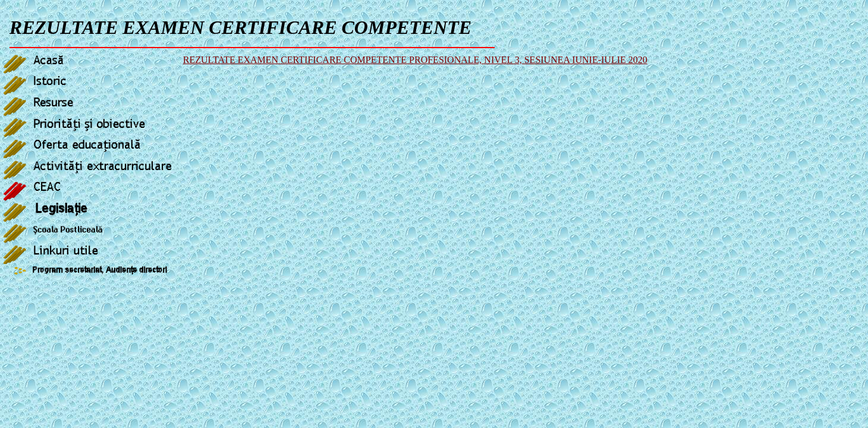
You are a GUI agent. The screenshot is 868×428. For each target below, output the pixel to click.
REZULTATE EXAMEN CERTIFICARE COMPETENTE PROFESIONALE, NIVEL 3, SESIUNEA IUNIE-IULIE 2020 (415, 60)
